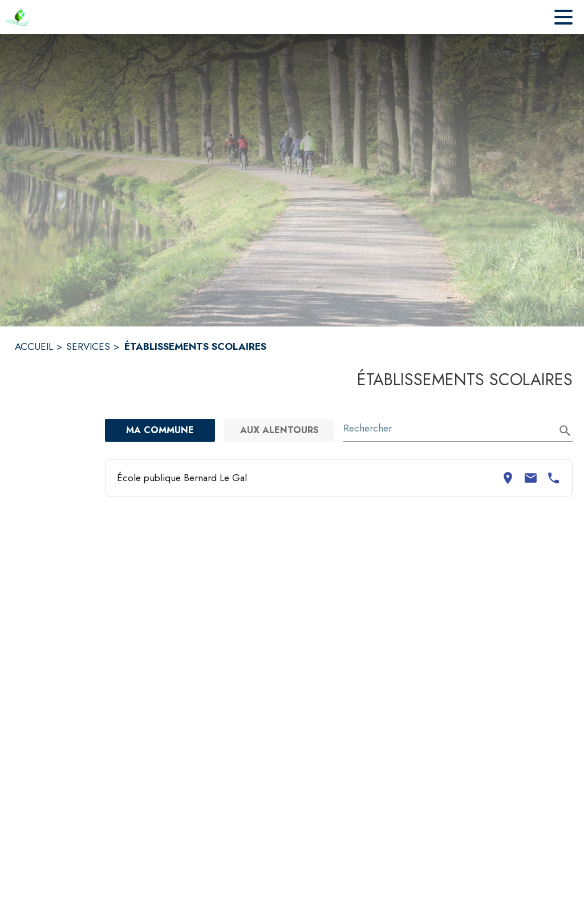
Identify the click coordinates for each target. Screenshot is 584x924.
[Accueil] (18, 17)
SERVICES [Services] (88, 346)
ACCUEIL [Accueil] (34, 346)
